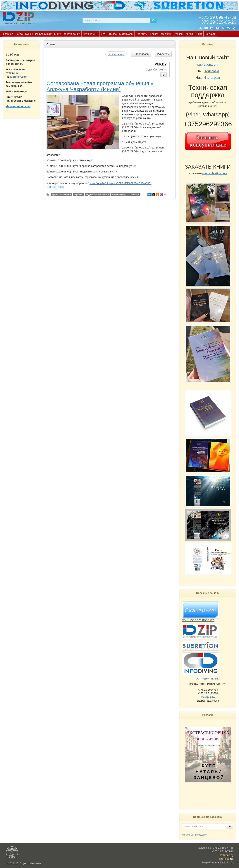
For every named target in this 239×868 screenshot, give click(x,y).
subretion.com (18, 77)
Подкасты (141, 34)
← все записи (116, 54)
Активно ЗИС (91, 34)
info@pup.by (208, 697)
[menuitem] (8, 34)
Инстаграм (212, 78)
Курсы (29, 34)
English (154, 34)
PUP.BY (161, 64)
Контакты (210, 34)
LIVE (104, 34)
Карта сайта (226, 859)
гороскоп (135, 195)
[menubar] (110, 34)
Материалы (126, 34)
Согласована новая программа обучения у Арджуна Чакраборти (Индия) (100, 86)
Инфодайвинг (43, 34)
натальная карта (120, 195)
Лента (19, 34)
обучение (79, 195)
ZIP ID (189, 34)
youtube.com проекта (198, 620)
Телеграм (212, 71)
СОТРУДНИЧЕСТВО (208, 679)
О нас (199, 34)
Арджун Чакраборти (61, 195)
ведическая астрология (97, 195)
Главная (8, 34)
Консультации (72, 34)
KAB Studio (227, 862)
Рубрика (163, 54)
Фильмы (166, 34)
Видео (113, 34)
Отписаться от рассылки (195, 835)
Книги (58, 34)
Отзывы (178, 34)
